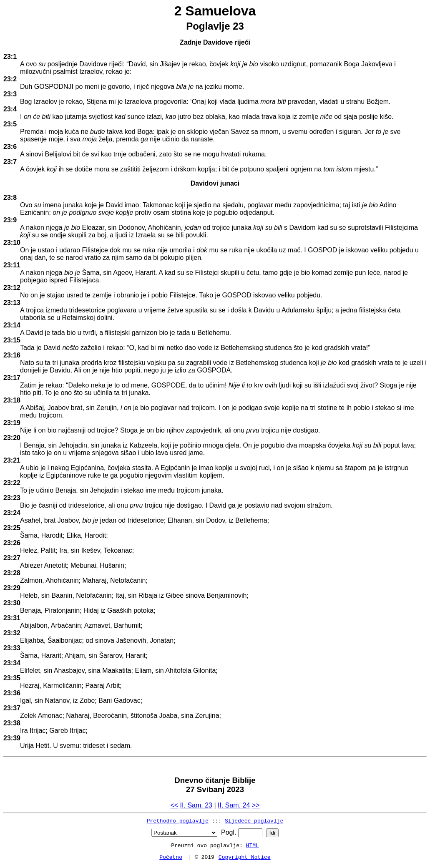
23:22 (12, 483)
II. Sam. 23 (196, 805)
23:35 (12, 678)
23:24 (12, 513)
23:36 (12, 693)
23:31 (12, 618)
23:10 (12, 243)
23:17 (12, 378)
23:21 (12, 460)
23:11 (12, 265)
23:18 (12, 400)
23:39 (12, 738)
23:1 (10, 57)
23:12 (12, 288)
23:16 (12, 355)
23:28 (12, 573)
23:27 (12, 558)
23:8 (10, 198)
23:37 (12, 708)
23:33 (12, 648)
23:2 (10, 79)
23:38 (12, 723)
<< (174, 805)
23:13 (12, 303)
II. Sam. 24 (234, 805)
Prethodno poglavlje (178, 820)
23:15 (12, 340)
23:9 (10, 220)
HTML (253, 845)
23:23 (12, 498)
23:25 (12, 528)
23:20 (12, 438)
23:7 (10, 162)
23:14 (12, 325)
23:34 (12, 663)
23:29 (12, 588)
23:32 (12, 633)
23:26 (12, 543)
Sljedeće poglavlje (254, 820)
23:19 (12, 423)
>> (256, 805)
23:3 (10, 94)
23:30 (12, 603)
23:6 (10, 147)
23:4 (10, 109)
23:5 (10, 124)
